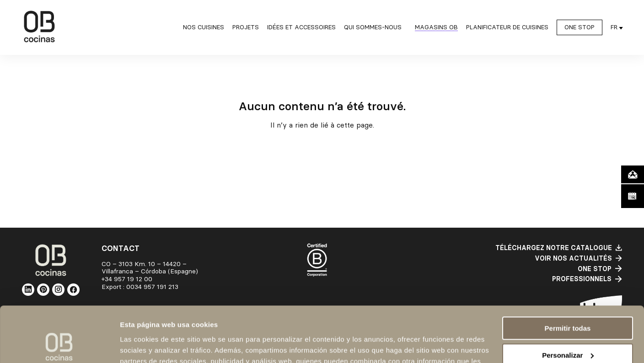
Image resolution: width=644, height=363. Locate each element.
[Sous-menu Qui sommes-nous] (375, 27)
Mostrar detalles (147, 345)
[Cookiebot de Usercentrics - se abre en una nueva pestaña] (59, 345)
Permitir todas (568, 276)
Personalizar (568, 303)
